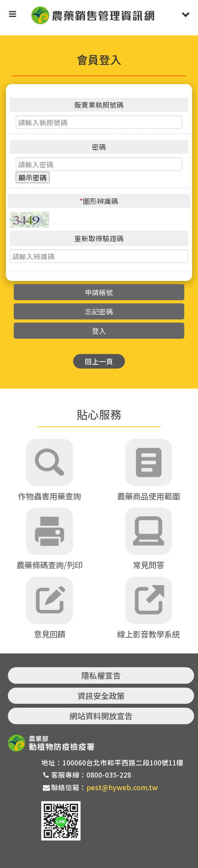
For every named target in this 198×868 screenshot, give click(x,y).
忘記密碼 (99, 311)
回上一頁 (99, 361)
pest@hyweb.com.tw (122, 787)
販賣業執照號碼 (99, 105)
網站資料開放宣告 (101, 716)
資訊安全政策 (101, 696)
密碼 (99, 147)
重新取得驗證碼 (99, 238)
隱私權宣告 (101, 675)
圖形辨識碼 (99, 201)
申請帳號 (99, 292)
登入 (99, 331)
